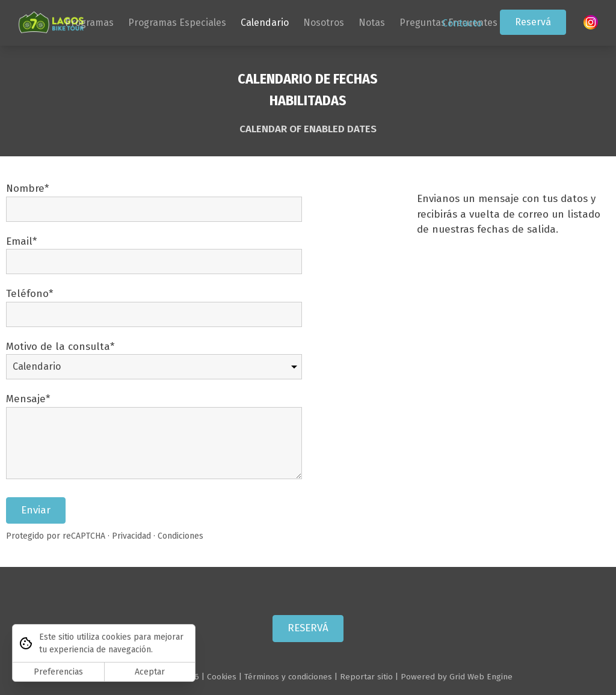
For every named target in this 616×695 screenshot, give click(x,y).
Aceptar (150, 672)
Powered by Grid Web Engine (457, 677)
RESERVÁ (308, 629)
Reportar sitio (366, 677)
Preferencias (58, 672)
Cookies (222, 677)
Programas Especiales (177, 23)
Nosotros (324, 23)
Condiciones (180, 537)
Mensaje (26, 400)
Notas (372, 23)
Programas (89, 23)
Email (19, 241)
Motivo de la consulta (58, 347)
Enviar (36, 510)
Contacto (462, 23)
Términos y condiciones (288, 677)
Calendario (265, 23)
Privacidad (131, 537)
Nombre (25, 189)
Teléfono (27, 294)
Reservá (533, 22)
